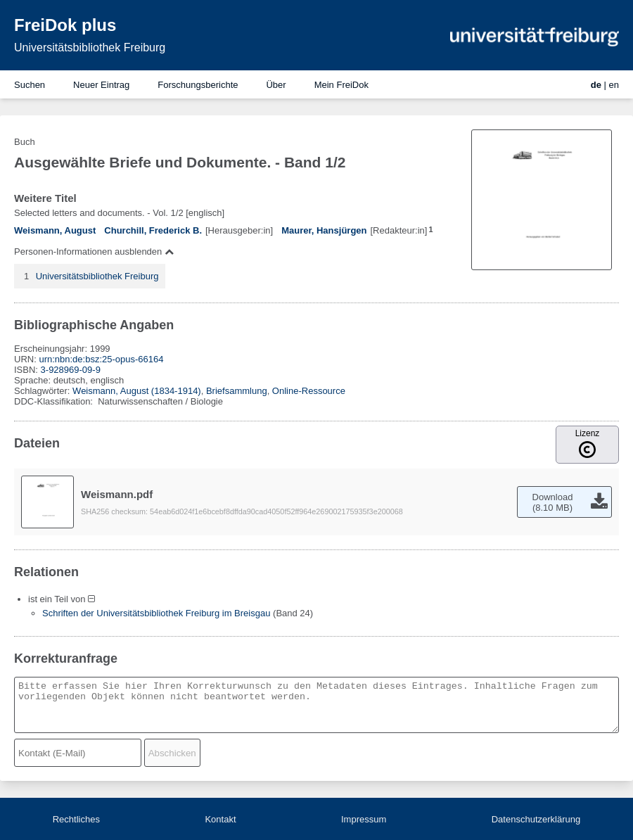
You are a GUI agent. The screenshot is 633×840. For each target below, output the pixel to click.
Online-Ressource (309, 391)
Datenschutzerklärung (536, 819)
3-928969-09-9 (71, 370)
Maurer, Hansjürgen (324, 230)
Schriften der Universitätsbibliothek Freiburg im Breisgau (156, 613)
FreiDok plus (65, 25)
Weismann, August (55, 230)
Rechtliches (76, 819)
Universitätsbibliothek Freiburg (90, 47)
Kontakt (220, 819)
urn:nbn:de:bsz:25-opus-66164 (101, 359)
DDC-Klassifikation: (55, 401)
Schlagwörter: (43, 391)
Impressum (364, 819)
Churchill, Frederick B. (153, 230)
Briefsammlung (237, 391)
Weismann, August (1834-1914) (137, 391)
